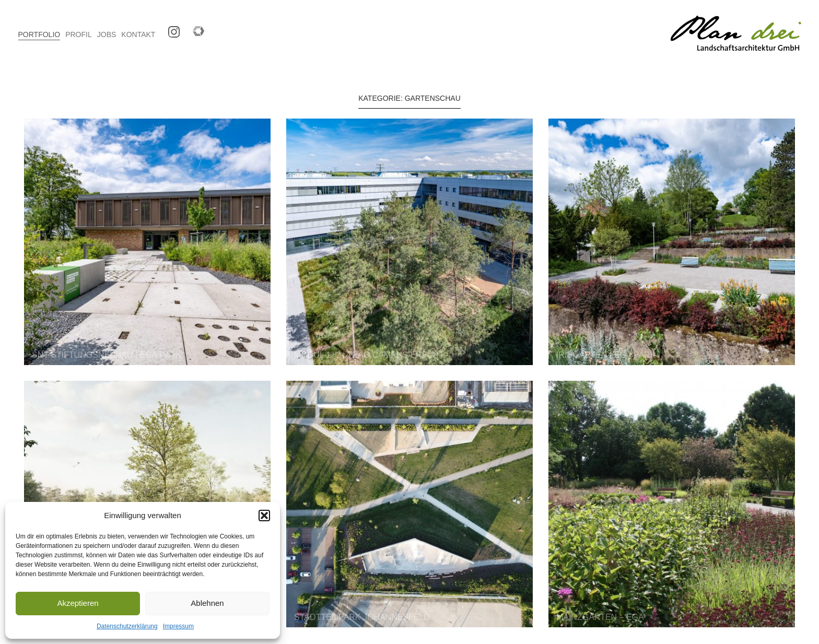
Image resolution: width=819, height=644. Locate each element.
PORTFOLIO (39, 34)
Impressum (178, 626)
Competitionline (195, 28)
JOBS (107, 34)
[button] (264, 516)
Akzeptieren (78, 603)
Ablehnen (207, 603)
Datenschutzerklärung (127, 626)
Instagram (170, 28)
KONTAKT (138, 34)
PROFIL (79, 34)
